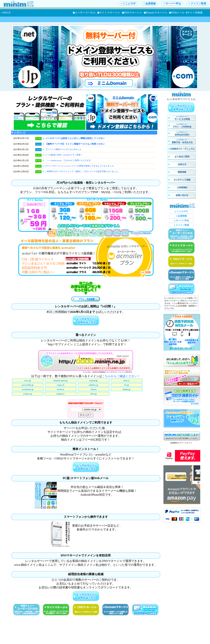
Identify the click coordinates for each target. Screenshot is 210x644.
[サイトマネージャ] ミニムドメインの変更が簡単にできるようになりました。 (80, 166)
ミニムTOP (128, 4)
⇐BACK (6, 13)
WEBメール (177, 13)
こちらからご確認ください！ (121, 376)
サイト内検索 (194, 13)
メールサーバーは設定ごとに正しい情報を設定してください (75, 138)
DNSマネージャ (132, 13)
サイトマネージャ (109, 13)
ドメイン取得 (197, 4)
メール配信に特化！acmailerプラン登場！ (64, 155)
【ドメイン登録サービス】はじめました (63, 149)
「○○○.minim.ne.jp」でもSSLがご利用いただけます (68, 160)
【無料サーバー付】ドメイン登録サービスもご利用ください (75, 144)
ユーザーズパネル (84, 13)
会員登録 (150, 4)
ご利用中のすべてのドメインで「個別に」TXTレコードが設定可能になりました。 (82, 171)
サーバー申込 (172, 4)
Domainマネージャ (156, 13)
